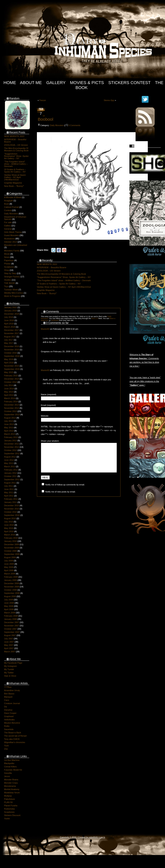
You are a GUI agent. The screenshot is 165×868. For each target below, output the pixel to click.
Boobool (46, 119)
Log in (102, 837)
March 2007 (10, 652)
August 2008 (10, 596)
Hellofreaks (9, 720)
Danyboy (8, 710)
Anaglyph (9, 201)
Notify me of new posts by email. (60, 497)
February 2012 (11, 470)
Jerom (7, 776)
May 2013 (9, 428)
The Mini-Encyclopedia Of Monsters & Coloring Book (16, 149)
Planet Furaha (11, 806)
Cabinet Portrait (11, 207)
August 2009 (10, 557)
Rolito (7, 726)
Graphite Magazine (13, 183)
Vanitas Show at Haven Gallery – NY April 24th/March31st (15, 177)
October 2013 (11, 411)
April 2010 (9, 531)
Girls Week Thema (13, 232)
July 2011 (9, 486)
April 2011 (9, 496)
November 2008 (12, 587)
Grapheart (9, 716)
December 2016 (12, 346)
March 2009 (10, 574)
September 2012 (12, 453)
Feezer (43, 100)
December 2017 (12, 330)
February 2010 (11, 538)
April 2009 (9, 570)
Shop (7, 270)
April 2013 (9, 431)
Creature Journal (12, 703)
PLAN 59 (8, 802)
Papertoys (9, 260)
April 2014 (9, 395)
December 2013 (12, 405)
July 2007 (9, 639)
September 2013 (12, 415)
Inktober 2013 (11, 242)
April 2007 (9, 648)
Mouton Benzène (12, 723)
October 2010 (11, 512)
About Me (31, 83)
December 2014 (12, 379)
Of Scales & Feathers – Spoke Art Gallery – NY (15, 171)
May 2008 (9, 606)
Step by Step (10, 273)
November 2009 (12, 548)
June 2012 (9, 460)
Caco (7, 700)
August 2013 (10, 418)
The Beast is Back (13, 733)
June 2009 (9, 564)
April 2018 (9, 324)
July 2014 (9, 385)
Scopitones (9, 812)
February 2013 (11, 437)
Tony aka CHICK (12, 739)
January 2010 (11, 541)
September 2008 (12, 593)
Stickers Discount (12, 815)
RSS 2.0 (95, 318)
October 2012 (11, 450)
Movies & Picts (87, 83)
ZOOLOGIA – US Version (16, 145)
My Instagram (11, 666)
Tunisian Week (11, 290)
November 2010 (12, 509)
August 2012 (10, 457)
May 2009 (9, 567)
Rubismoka (9, 809)
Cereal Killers (10, 767)
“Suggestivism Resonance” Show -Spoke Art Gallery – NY (16, 156)
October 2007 (11, 629)
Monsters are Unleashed (16, 245)
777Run (8, 687)
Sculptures (9, 267)
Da (6, 707)
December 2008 (12, 583)
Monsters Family (12, 251)
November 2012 (12, 447)
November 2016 (12, 350)
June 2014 (9, 389)
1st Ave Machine (12, 760)
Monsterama (10, 786)
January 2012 (11, 473)
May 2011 (9, 492)
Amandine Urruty (12, 690)
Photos (7, 264)
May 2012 (9, 463)
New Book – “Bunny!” (14, 186)
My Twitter (9, 673)
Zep (6, 749)
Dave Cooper (10, 713)
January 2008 (11, 619)
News (7, 257)
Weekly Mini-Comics (14, 293)
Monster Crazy (11, 783)
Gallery (56, 83)
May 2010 (9, 528)
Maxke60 (45, 329)
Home (10, 83)
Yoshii (7, 819)
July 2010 (9, 522)
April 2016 (9, 363)
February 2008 (11, 616)
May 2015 (9, 372)
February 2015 (11, 376)
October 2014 (11, 382)
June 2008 (9, 603)
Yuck (7, 746)
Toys (6, 286)
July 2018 (9, 317)
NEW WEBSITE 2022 (14, 136)
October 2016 (11, 353)
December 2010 (12, 505)
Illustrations (10, 239)
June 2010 (9, 525)
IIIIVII (95, 837)
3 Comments (74, 125)
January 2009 (11, 580)
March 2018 (10, 327)
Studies (8, 280)
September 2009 (12, 554)
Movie (7, 254)
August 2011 (10, 483)
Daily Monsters (11, 214)
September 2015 (12, 369)
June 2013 (9, 424)
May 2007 (9, 645)
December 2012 (12, 444)
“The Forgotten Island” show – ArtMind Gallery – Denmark (16, 164)
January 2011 (11, 502)
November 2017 (12, 333)
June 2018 (9, 320)
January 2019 (11, 311)
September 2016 (12, 356)
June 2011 (9, 489)
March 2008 (10, 613)
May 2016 (9, 359)
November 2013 (12, 408)
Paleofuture (10, 799)
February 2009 (11, 577)
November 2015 (12, 366)
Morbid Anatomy (12, 789)
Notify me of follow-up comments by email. (65, 490)
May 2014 (9, 392)
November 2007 (12, 626)
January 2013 (11, 440)
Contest (8, 210)
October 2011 (11, 476)
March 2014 (10, 398)
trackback (55, 320)
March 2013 (10, 434)
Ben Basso (9, 694)
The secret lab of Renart (15, 736)
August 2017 (10, 337)
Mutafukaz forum (12, 793)
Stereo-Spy (109, 100)
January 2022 (11, 307)
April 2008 (9, 609)
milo (91, 837)
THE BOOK (10, 283)
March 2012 (10, 466)
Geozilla (8, 773)
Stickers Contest (129, 83)
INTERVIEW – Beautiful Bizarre (52, 267)
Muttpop (8, 796)
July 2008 (9, 600)
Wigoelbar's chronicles (15, 742)
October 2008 (11, 590)
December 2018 (12, 314)
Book (7, 204)
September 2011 (12, 479)
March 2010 (10, 535)
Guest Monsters (12, 235)
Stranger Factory (12, 277)
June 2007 (9, 642)
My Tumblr (9, 669)
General (8, 229)
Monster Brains (11, 780)
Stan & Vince (10, 676)
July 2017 (9, 340)
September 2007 (12, 632)
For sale (8, 222)
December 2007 (12, 622)
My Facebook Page (13, 663)
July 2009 (9, 561)
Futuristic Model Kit (13, 770)
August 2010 (10, 518)
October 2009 (11, 551)
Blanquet (8, 697)
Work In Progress (12, 296)
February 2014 (11, 402)
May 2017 (9, 343)
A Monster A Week (13, 197)
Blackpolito (9, 763)
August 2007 (10, 635)
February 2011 (11, 499)
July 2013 (9, 421)
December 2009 (12, 544)
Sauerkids (9, 729)
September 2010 (12, 515)
